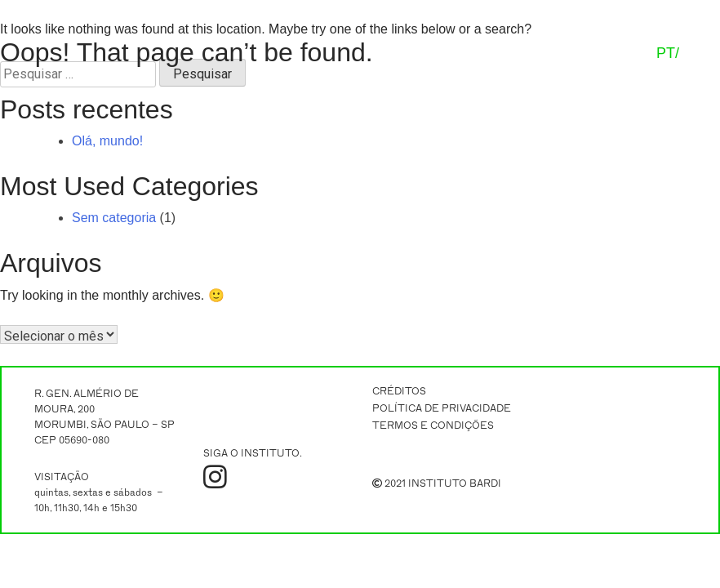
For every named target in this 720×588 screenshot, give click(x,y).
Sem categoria (114, 218)
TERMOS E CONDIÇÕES (433, 425)
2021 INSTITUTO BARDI (437, 483)
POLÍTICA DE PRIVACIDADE (442, 408)
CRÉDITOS (399, 391)
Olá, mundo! (107, 141)
